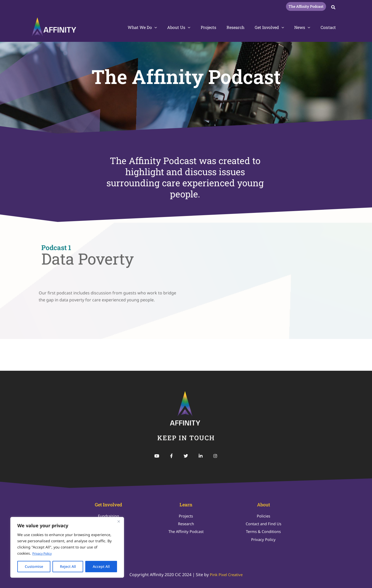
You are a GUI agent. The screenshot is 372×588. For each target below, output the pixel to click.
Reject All (68, 566)
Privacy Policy (44, 554)
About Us (190, 27)
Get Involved (275, 27)
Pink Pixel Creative (226, 575)
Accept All (101, 566)
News (305, 27)
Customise (34, 566)
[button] (306, 6)
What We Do (156, 27)
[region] (67, 547)
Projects (218, 27)
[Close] (119, 522)
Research (243, 27)
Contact (329, 27)
